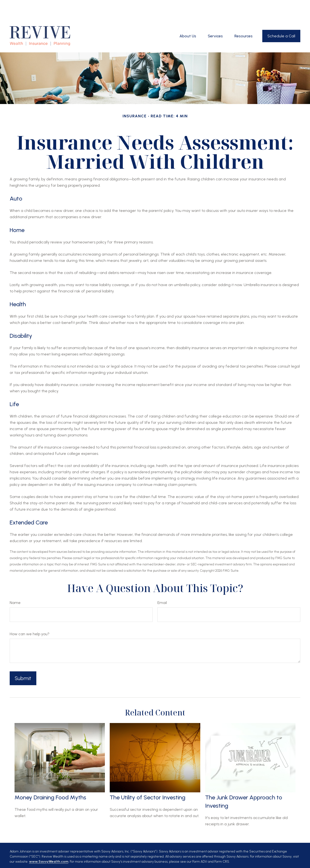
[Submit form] (23, 659)
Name (15, 583)
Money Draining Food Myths (50, 778)
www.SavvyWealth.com (49, 842)
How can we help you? (30, 615)
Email (162, 583)
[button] (188, 17)
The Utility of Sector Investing (147, 778)
